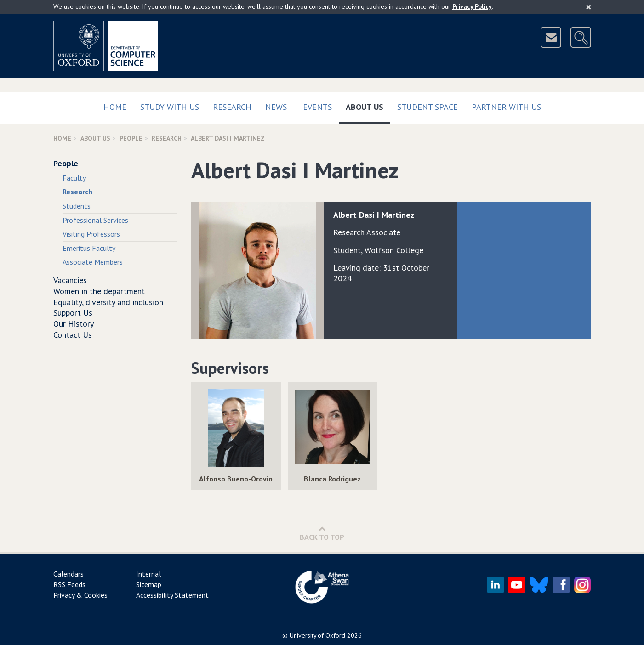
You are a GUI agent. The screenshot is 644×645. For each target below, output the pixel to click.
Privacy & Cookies (80, 595)
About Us (368, 105)
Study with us (170, 107)
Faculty (74, 178)
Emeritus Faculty (89, 248)
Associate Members (93, 262)
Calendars (68, 574)
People (131, 138)
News (276, 107)
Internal (148, 574)
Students (77, 206)
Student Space (427, 107)
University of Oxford (317, 635)
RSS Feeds (69, 584)
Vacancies (70, 280)
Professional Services (95, 220)
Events (317, 107)
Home (115, 107)
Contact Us (73, 335)
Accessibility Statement (172, 595)
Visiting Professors (91, 234)
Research (232, 107)
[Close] (589, 7)
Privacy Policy (472, 6)
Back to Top (322, 533)
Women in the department (99, 291)
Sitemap (149, 584)
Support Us (73, 313)
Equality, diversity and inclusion (108, 302)
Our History (74, 324)
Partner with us (506, 107)
